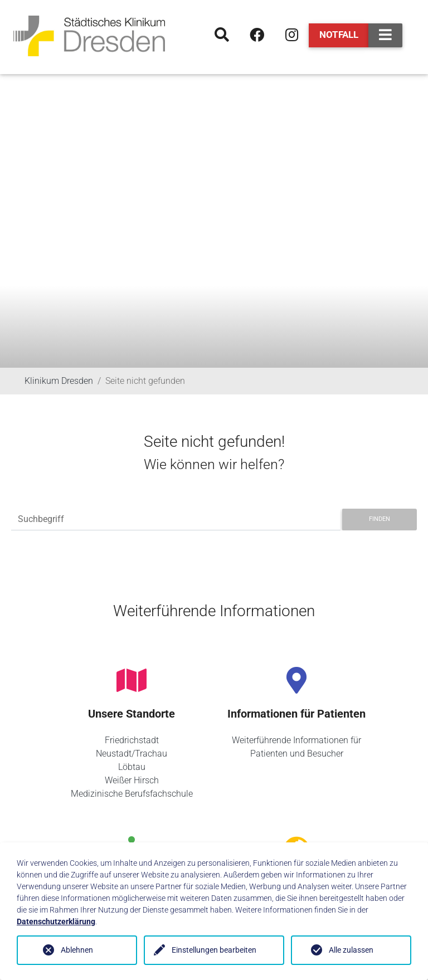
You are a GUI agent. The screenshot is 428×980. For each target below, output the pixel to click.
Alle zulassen (351, 950)
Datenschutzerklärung (56, 922)
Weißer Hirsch (132, 780)
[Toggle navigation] (385, 35)
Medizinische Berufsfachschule (132, 794)
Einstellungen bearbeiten (214, 950)
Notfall (339, 35)
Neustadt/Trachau (132, 754)
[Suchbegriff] (176, 520)
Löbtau (132, 767)
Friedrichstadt (132, 740)
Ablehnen (77, 950)
